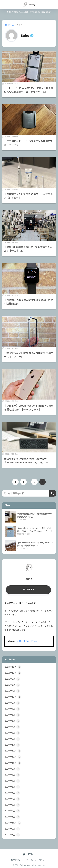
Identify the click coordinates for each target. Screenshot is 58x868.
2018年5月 (12, 835)
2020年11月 (13, 697)
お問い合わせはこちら (28, 641)
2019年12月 (13, 751)
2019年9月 (12, 769)
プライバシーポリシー (37, 860)
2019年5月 (12, 793)
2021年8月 (12, 679)
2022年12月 (13, 673)
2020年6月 (12, 715)
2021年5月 (12, 685)
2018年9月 (12, 829)
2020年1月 (12, 745)
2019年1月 (12, 817)
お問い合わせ (17, 860)
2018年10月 (13, 823)
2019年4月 (12, 799)
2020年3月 (12, 733)
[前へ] (15, 482)
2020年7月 (12, 709)
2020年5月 (12, 721)
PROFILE (28, 590)
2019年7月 (12, 781)
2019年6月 (12, 787)
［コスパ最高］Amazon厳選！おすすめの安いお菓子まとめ (29, 12)
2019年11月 (13, 757)
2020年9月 (12, 703)
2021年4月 (12, 691)
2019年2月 (12, 811)
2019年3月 (12, 805)
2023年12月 (13, 667)
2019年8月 (12, 775)
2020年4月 (12, 727)
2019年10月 (13, 763)
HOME (29, 854)
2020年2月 (12, 739)
